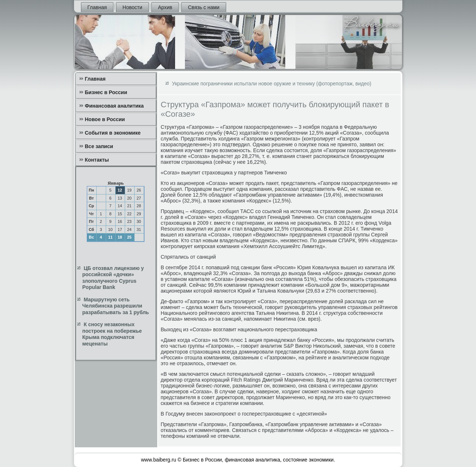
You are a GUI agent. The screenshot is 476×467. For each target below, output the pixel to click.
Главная (97, 7)
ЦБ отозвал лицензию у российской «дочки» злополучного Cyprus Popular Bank (113, 278)
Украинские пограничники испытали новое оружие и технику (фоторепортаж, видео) (272, 84)
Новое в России (105, 119)
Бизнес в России (106, 92)
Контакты (97, 160)
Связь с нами (204, 7)
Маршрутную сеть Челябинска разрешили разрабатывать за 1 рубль (116, 306)
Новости (132, 7)
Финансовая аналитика (115, 106)
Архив (165, 7)
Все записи (99, 146)
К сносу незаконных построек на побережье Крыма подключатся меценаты (112, 334)
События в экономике (113, 133)
